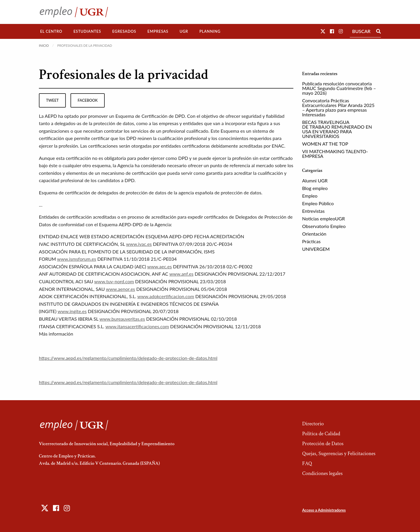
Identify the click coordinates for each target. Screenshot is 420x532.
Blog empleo (315, 188)
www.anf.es (181, 274)
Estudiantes (87, 31)
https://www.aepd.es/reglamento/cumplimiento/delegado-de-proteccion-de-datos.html (128, 358)
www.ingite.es (72, 311)
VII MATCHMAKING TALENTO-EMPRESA (335, 154)
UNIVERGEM (316, 249)
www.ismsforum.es (76, 259)
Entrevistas (313, 211)
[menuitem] (51, 31)
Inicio (44, 45)
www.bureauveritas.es (122, 319)
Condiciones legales (322, 473)
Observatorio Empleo (324, 226)
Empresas (158, 31)
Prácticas (311, 241)
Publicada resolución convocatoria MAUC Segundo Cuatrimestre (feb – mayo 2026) (339, 88)
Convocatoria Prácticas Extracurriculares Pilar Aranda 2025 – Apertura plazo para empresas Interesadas (338, 107)
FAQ (307, 463)
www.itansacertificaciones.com (137, 326)
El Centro (51, 31)
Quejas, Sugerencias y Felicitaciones (339, 454)
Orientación (314, 234)
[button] (323, 31)
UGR (184, 31)
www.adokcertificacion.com (166, 296)
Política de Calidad (321, 434)
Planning (210, 31)
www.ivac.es (139, 244)
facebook (88, 100)
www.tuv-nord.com (114, 281)
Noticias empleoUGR (323, 218)
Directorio (313, 424)
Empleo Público (318, 203)
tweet (52, 100)
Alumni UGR (315, 180)
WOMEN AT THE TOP (325, 144)
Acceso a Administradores (324, 510)
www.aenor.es (121, 289)
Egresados (124, 31)
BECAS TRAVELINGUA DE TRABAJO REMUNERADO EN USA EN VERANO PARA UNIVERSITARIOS (337, 129)
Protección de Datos (323, 444)
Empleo (310, 196)
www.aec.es (159, 266)
